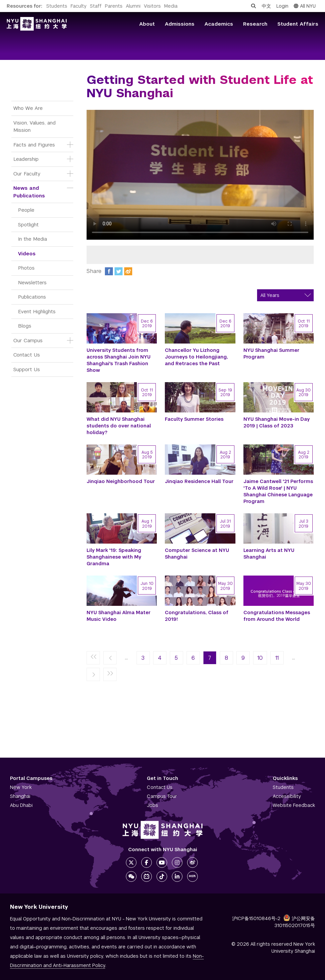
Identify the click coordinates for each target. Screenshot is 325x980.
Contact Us (27, 355)
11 (277, 658)
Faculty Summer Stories (194, 419)
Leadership (26, 159)
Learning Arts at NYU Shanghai (269, 554)
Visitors (152, 6)
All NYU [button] (305, 6)
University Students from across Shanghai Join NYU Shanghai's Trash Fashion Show (119, 360)
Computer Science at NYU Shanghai (197, 554)
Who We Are (28, 108)
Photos (26, 268)
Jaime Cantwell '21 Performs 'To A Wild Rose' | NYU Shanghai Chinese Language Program (278, 491)
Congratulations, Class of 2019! (197, 616)
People (26, 210)
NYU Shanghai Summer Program (271, 354)
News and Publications (29, 192)
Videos (27, 253)
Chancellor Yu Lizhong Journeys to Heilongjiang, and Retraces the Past (196, 357)
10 (260, 658)
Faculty (79, 6)
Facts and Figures (34, 145)
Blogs (25, 326)
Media (171, 6)
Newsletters (32, 282)
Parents (114, 6)
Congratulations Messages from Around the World (277, 616)
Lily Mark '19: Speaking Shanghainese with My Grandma (114, 557)
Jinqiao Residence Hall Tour (199, 481)
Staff (96, 6)
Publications (32, 297)
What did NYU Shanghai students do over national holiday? (119, 426)
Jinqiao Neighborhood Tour (121, 481)
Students (57, 6)
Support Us (27, 369)
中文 (266, 6)
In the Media (32, 239)
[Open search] (253, 6)
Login (282, 6)
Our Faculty (27, 174)
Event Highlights (37, 311)
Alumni (133, 6)
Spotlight (28, 225)
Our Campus (28, 340)
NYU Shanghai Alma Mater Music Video (119, 616)
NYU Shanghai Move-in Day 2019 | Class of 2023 (277, 422)
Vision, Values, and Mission (35, 126)
